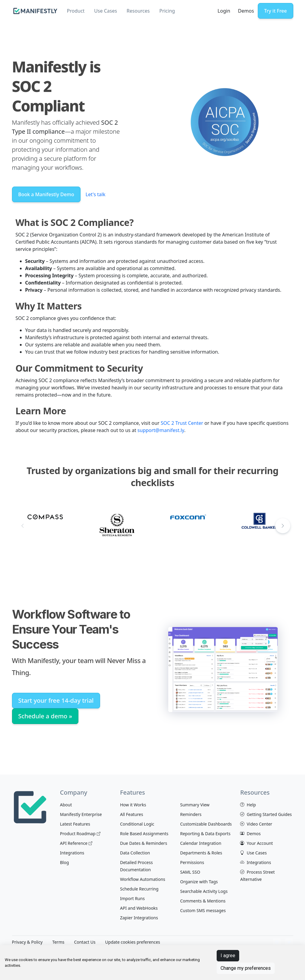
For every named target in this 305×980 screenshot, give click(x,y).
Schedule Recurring (139, 889)
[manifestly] (35, 11)
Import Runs (132, 898)
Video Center (256, 824)
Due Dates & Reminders (143, 843)
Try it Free (275, 11)
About (66, 805)
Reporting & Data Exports (205, 834)
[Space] (30, 806)
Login (224, 11)
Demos (246, 11)
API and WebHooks (139, 908)
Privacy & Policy (27, 942)
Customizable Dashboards (206, 824)
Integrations (72, 853)
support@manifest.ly (161, 430)
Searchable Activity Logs (204, 891)
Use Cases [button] (105, 11)
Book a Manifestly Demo (46, 194)
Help (248, 805)
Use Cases (253, 853)
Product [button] (76, 11)
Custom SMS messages (203, 910)
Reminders (191, 814)
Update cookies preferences (133, 942)
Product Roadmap (80, 834)
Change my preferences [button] (246, 968)
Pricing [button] (167, 11)
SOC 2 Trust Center (182, 423)
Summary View (195, 805)
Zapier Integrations (139, 918)
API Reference (76, 843)
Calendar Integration (201, 843)
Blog (64, 862)
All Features (131, 814)
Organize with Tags (199, 882)
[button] (283, 526)
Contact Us (85, 942)
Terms (58, 942)
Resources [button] (138, 11)
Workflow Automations (142, 879)
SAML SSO (190, 872)
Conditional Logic (137, 824)
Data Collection (135, 853)
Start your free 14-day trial (56, 700)
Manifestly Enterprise (81, 814)
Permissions (192, 862)
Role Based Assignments (144, 834)
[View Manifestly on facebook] (277, 942)
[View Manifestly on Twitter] (289, 942)
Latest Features (75, 824)
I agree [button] (228, 956)
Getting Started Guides (266, 814)
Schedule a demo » (45, 716)
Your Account (256, 843)
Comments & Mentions (203, 901)
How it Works (133, 805)
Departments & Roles (201, 853)
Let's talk (96, 194)
